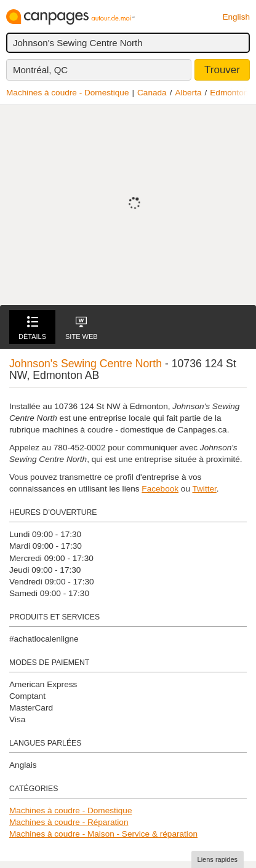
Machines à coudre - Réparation (69, 822)
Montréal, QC (40, 70)
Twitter (205, 489)
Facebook (160, 489)
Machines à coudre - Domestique (67, 93)
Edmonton (229, 93)
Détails (32, 328)
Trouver (222, 70)
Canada (152, 93)
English (236, 17)
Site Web (82, 328)
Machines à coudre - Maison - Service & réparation (103, 834)
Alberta (188, 93)
